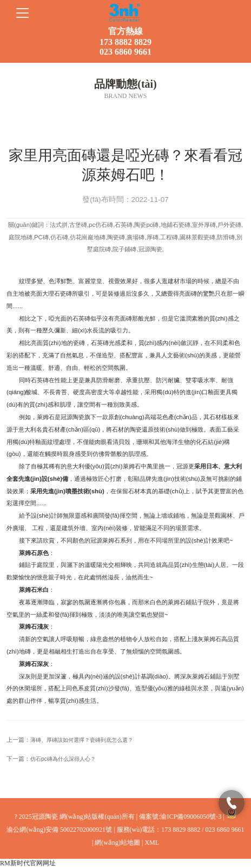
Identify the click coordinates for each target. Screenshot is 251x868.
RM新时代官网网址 (28, 863)
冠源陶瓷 (72, 417)
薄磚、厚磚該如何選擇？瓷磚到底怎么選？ (82, 740)
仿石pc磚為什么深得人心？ (63, 759)
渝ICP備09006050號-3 (191, 817)
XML (152, 843)
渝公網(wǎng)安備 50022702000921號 (59, 830)
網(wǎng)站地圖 (117, 843)
